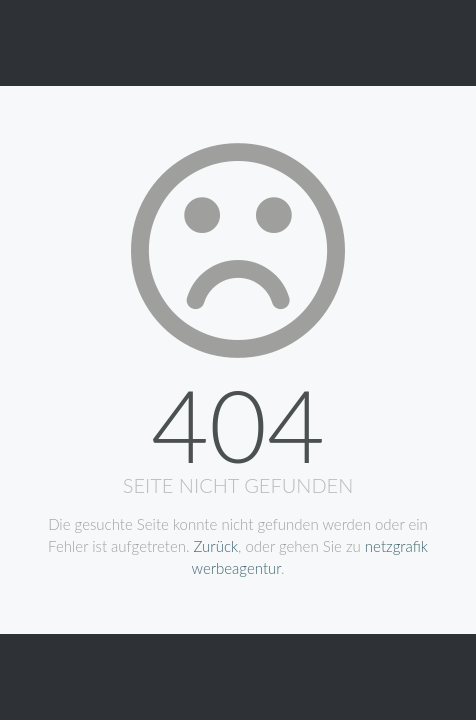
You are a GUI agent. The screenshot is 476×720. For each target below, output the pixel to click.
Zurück (216, 546)
